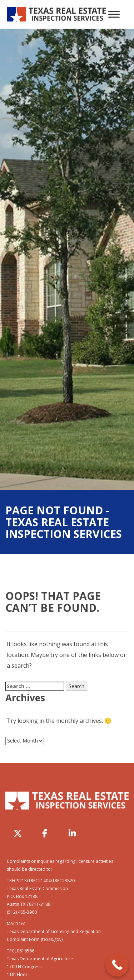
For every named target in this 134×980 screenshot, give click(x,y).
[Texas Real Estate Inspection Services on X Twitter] (18, 834)
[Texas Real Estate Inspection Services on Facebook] (45, 834)
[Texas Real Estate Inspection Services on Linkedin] (72, 834)
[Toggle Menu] (114, 14)
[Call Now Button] (117, 965)
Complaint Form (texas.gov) (35, 939)
